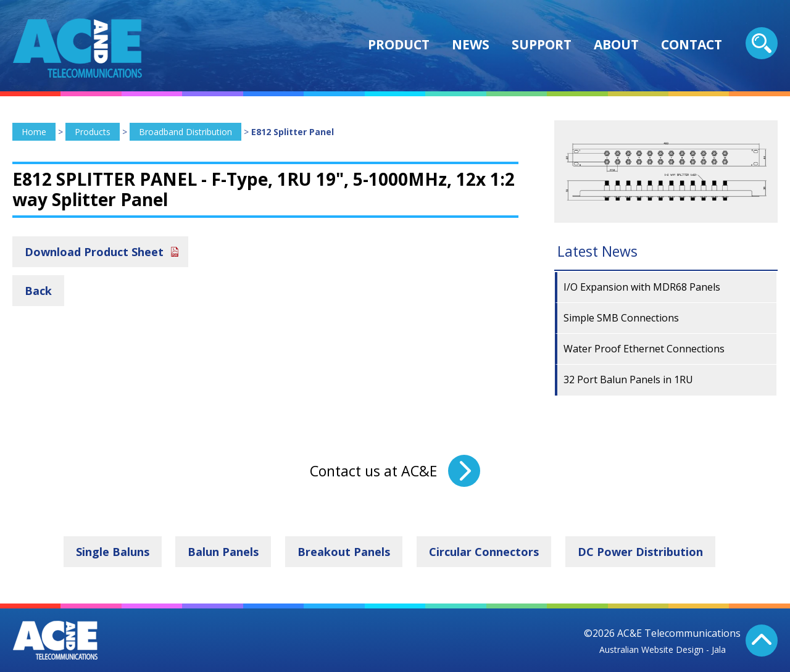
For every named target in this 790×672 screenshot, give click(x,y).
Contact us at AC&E (373, 471)
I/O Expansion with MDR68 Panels (642, 287)
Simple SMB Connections (621, 318)
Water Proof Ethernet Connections (644, 349)
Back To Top (762, 641)
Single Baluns (113, 552)
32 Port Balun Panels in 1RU (628, 380)
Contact (692, 44)
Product (399, 44)
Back (38, 291)
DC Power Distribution (640, 552)
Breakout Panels (344, 552)
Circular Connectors (484, 552)
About (616, 44)
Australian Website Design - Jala (663, 649)
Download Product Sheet (94, 252)
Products (93, 132)
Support (542, 44)
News (471, 44)
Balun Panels (223, 552)
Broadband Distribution (185, 132)
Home (34, 132)
